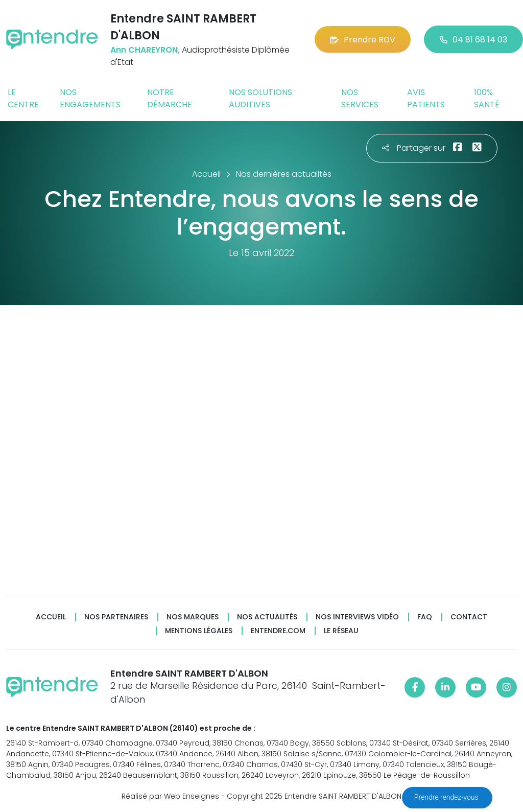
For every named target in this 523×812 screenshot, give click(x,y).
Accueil (51, 617)
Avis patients (426, 98)
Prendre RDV (363, 40)
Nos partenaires (116, 617)
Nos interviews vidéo (357, 617)
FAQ (425, 617)
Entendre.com (278, 631)
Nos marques (193, 617)
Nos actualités (267, 617)
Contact (469, 617)
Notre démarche (170, 98)
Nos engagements (90, 98)
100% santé (487, 98)
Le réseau (341, 631)
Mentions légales (199, 631)
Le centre (23, 98)
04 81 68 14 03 (473, 40)
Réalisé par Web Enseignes (170, 796)
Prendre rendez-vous (447, 797)
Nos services (360, 98)
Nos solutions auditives (260, 98)
